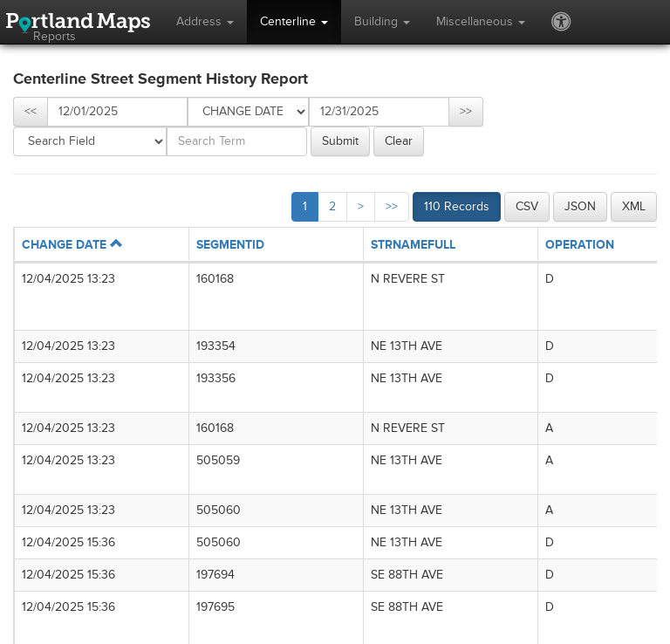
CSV (527, 206)
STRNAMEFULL (413, 245)
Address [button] (205, 21)
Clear (399, 141)
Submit (340, 141)
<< (31, 111)
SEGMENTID (230, 245)
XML (634, 206)
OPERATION (580, 245)
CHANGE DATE (72, 245)
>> (466, 111)
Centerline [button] (294, 21)
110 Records (457, 206)
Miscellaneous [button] (481, 21)
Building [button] (382, 21)
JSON (580, 206)
